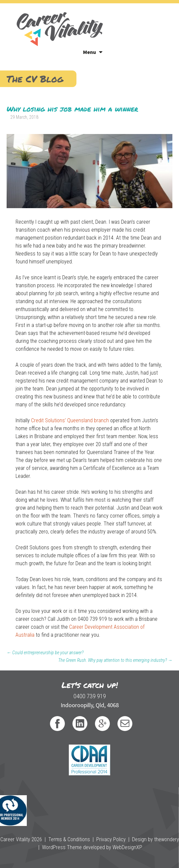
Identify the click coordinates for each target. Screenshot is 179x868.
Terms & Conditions (69, 839)
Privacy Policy (111, 839)
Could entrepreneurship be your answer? (45, 653)
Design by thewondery (156, 839)
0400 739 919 (90, 696)
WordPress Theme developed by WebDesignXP (92, 847)
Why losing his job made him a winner (72, 109)
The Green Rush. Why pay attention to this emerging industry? (115, 660)
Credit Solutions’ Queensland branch (70, 420)
